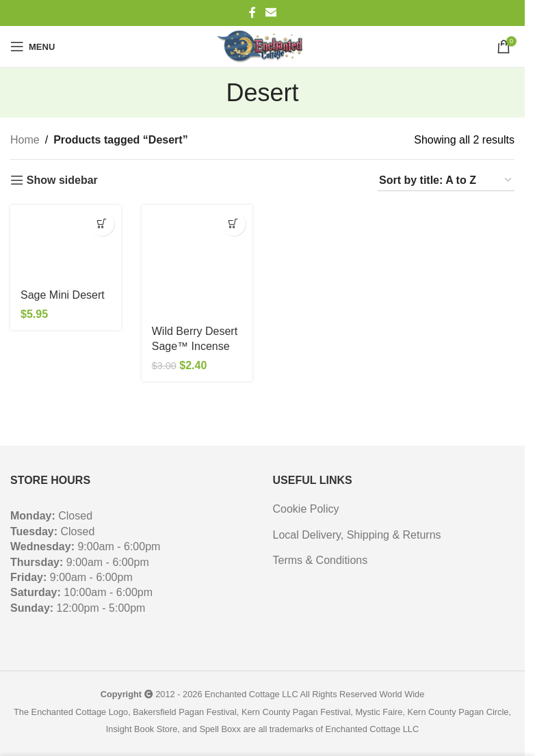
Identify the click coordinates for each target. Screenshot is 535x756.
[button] (102, 224)
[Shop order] (446, 181)
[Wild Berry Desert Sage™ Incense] (197, 260)
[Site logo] (262, 46)
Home (25, 140)
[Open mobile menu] (32, 46)
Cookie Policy (306, 509)
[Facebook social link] (252, 13)
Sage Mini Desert (63, 295)
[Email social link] (271, 13)
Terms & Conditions (321, 560)
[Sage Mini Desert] (66, 242)
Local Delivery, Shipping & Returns (357, 535)
